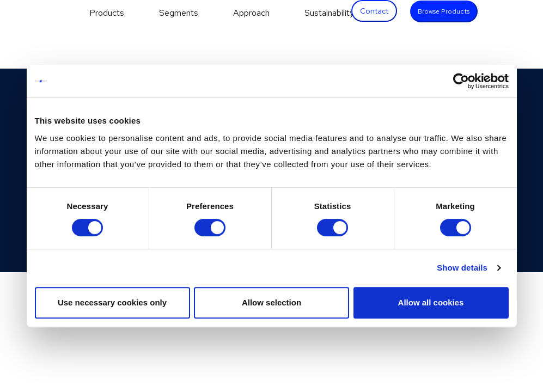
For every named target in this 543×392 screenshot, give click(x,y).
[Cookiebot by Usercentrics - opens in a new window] (461, 81)
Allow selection (271, 302)
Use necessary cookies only (112, 302)
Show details (462, 268)
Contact (374, 11)
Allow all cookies (431, 302)
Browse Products (444, 11)
